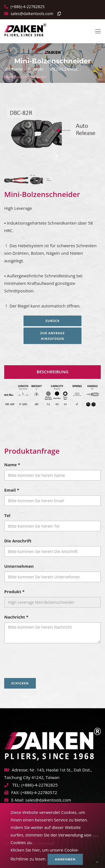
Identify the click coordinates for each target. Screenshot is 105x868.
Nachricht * (16, 617)
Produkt (36, 69)
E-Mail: (14, 800)
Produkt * (14, 592)
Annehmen (65, 859)
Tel (7, 515)
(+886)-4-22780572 (39, 792)
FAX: (12, 792)
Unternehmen (19, 566)
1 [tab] (48, 156)
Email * (12, 490)
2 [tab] (57, 156)
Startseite (14, 69)
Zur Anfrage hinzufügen (53, 336)
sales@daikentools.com (48, 800)
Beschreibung (53, 372)
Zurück (53, 321)
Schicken (20, 683)
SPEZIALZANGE (63, 69)
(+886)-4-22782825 (27, 7)
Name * (12, 465)
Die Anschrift (18, 541)
